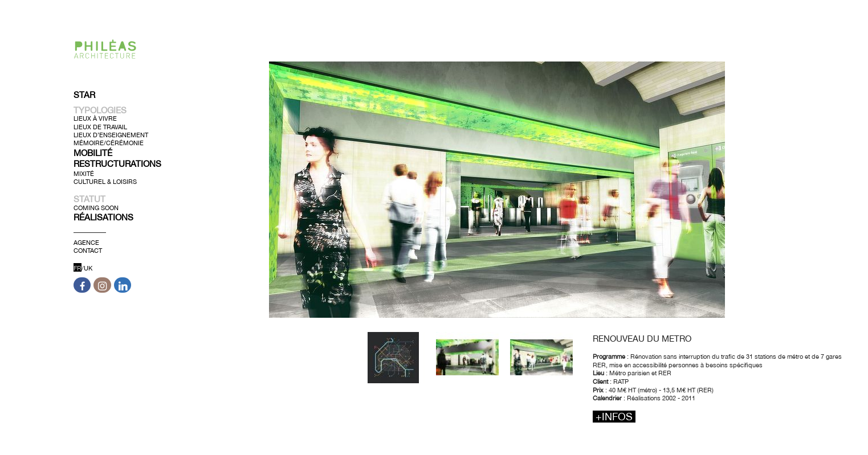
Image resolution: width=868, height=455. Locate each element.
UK (88, 268)
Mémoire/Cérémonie (109, 143)
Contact (88, 251)
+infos (614, 417)
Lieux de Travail (100, 126)
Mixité (84, 173)
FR (78, 268)
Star (84, 95)
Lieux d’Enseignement (111, 135)
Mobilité (93, 152)
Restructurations (117, 164)
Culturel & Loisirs (105, 182)
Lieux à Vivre (95, 118)
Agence (86, 243)
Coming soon (96, 207)
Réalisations (103, 217)
